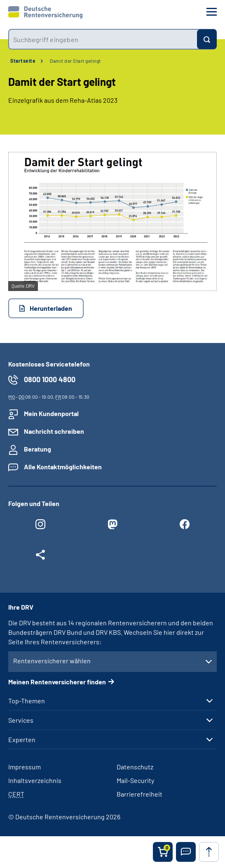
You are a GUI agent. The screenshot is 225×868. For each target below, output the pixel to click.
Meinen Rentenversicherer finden (57, 682)
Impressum (25, 767)
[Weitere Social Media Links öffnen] (40, 557)
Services (21, 720)
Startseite (23, 61)
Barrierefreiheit (139, 794)
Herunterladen (51, 308)
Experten (22, 740)
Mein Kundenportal (51, 413)
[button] (186, 852)
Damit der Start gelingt (75, 61)
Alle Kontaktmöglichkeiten (63, 467)
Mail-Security (135, 780)
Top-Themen (27, 701)
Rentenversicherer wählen (52, 661)
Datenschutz (135, 767)
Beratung (37, 449)
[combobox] (103, 39)
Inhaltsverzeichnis (35, 780)
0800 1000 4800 (50, 379)
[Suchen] (207, 39)
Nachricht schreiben (54, 431)
